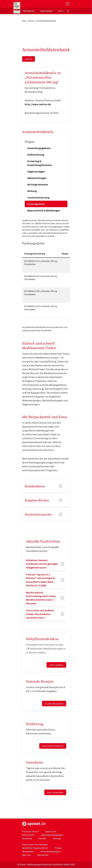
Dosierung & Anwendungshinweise (40, 163)
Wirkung (32, 191)
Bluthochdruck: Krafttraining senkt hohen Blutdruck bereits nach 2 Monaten (41, 598)
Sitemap (57, 838)
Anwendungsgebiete (39, 148)
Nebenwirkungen (37, 178)
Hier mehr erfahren (53, 746)
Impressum (51, 831)
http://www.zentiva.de (38, 104)
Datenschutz (28, 835)
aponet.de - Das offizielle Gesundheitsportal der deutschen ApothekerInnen (35, 4)
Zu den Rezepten (54, 704)
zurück (29, 59)
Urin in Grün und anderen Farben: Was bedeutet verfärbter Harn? (40, 614)
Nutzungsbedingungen (52, 835)
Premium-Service (30, 831)
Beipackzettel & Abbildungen (44, 210)
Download (27, 838)
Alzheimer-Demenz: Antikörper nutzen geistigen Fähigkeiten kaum (42, 564)
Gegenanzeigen (36, 171)
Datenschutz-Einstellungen (35, 844)
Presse (58, 848)
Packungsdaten (36, 204)
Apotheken (47, 11)
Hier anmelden (55, 792)
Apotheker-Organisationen (35, 848)
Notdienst (29, 11)
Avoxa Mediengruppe (51, 851)
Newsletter (43, 855)
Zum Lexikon (56, 665)
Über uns (27, 855)
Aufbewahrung (36, 155)
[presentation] (68, 11)
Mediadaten (28, 851)
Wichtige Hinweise (38, 184)
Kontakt (42, 838)
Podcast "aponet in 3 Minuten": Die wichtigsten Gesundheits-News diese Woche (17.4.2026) (41, 580)
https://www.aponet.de (34, 824)
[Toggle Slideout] (68, 4)
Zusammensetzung (38, 197)
